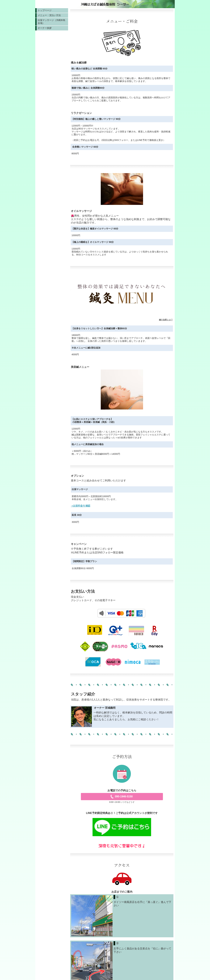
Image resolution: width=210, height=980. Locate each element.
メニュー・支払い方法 (49, 15)
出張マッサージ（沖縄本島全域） (52, 22)
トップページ (45, 10)
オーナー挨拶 (45, 28)
